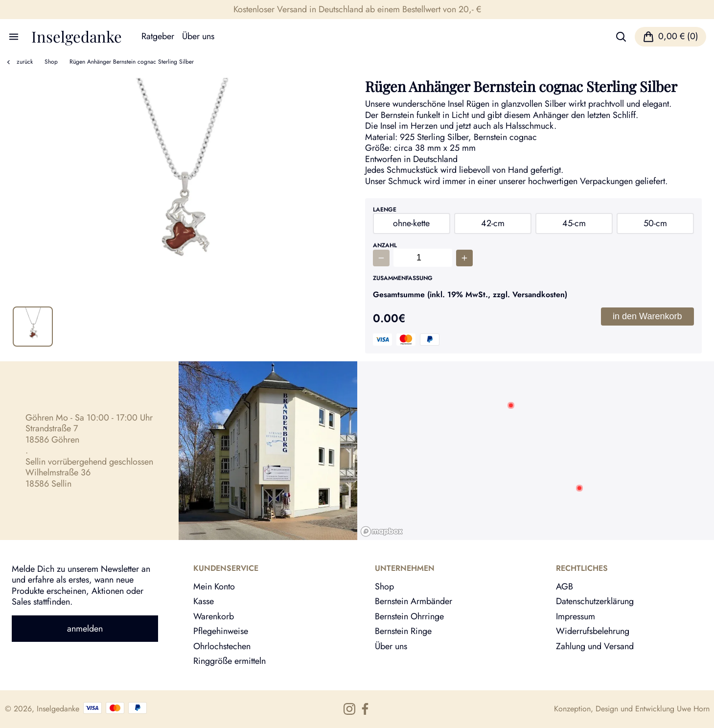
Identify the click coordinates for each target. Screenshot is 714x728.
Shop (51, 62)
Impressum (576, 616)
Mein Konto (214, 587)
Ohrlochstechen (222, 646)
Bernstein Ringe (403, 631)
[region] (536, 451)
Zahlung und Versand (595, 646)
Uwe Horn (693, 709)
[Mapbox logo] (382, 531)
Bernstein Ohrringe (409, 616)
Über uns (198, 36)
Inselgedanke (77, 36)
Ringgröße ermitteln (230, 661)
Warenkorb (214, 616)
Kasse (204, 601)
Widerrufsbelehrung (593, 631)
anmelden (85, 629)
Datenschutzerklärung (595, 601)
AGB (564, 587)
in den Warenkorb (647, 316)
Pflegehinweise (221, 631)
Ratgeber (158, 36)
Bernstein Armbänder (414, 601)
